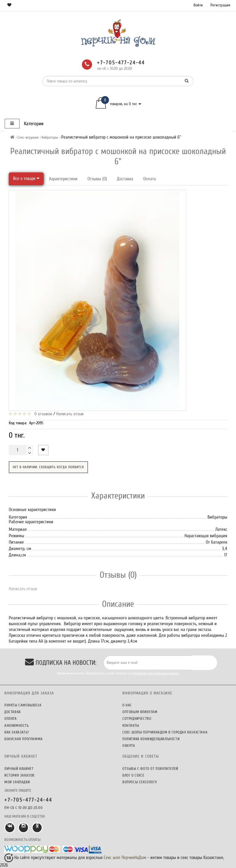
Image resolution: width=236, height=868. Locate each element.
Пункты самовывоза (23, 705)
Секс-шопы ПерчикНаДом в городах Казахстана (165, 732)
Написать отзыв (70, 414)
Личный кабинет (19, 769)
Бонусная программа (24, 739)
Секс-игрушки (28, 137)
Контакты (131, 725)
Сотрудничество (137, 718)
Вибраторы (50, 137)
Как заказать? (17, 732)
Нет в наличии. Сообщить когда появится (48, 467)
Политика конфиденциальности (151, 739)
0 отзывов (42, 414)
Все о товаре (26, 178)
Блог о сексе (133, 775)
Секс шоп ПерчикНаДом (125, 858)
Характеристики (63, 179)
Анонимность (17, 725)
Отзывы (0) (97, 179)
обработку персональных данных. (156, 673)
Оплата (149, 179)
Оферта (129, 746)
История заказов (20, 775)
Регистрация (220, 5)
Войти (198, 5)
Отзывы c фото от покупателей (150, 769)
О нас (127, 705)
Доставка (125, 179)
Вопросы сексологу (140, 782)
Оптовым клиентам (140, 712)
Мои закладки (17, 782)
